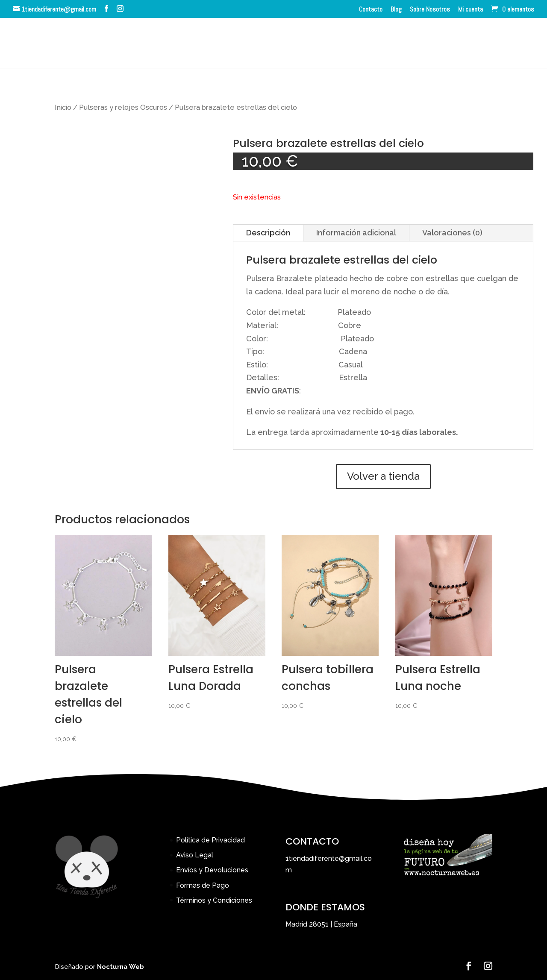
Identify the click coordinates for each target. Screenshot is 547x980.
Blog (396, 10)
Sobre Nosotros (430, 10)
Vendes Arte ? (458, 44)
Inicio (69, 44)
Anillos (106, 44)
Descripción (268, 233)
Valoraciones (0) (452, 233)
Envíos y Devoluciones (212, 870)
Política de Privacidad (210, 840)
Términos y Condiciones (214, 900)
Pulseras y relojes (226, 44)
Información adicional (356, 233)
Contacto (371, 10)
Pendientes (339, 44)
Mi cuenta (471, 10)
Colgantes (154, 44)
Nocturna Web (121, 967)
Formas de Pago (203, 885)
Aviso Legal (195, 855)
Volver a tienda (383, 476)
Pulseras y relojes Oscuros (123, 107)
